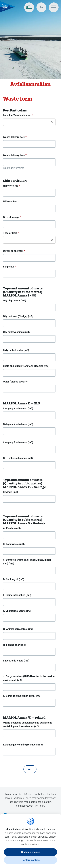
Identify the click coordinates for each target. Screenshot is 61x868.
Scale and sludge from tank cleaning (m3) (26, 366)
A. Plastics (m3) (12, 528)
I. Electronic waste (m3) (16, 660)
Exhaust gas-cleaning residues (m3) (23, 744)
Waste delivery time (15, 155)
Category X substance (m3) (18, 408)
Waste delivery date (15, 137)
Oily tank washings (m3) (16, 332)
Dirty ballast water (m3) (16, 350)
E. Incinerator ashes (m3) (17, 595)
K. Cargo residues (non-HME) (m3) (22, 696)
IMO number (11, 202)
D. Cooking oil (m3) (14, 579)
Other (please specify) (15, 381)
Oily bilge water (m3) (15, 300)
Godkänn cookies (31, 852)
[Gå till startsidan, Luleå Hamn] (8, 7)
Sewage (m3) (10, 492)
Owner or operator (14, 251)
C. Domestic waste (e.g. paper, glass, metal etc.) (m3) (27, 562)
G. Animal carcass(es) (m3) (18, 629)
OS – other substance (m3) (18, 458)
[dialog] (30, 841)
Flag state (9, 267)
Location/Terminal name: (18, 115)
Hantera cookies (31, 860)
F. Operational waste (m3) (17, 611)
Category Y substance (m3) (18, 424)
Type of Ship (11, 233)
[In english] (41, 7)
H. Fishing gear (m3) (14, 645)
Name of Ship (11, 186)
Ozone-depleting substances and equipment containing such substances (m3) (27, 724)
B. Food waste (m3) (14, 544)
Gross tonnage (12, 217)
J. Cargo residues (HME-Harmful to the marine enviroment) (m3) (29, 678)
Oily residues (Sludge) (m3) (18, 316)
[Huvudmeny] (54, 7)
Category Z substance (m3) (18, 442)
